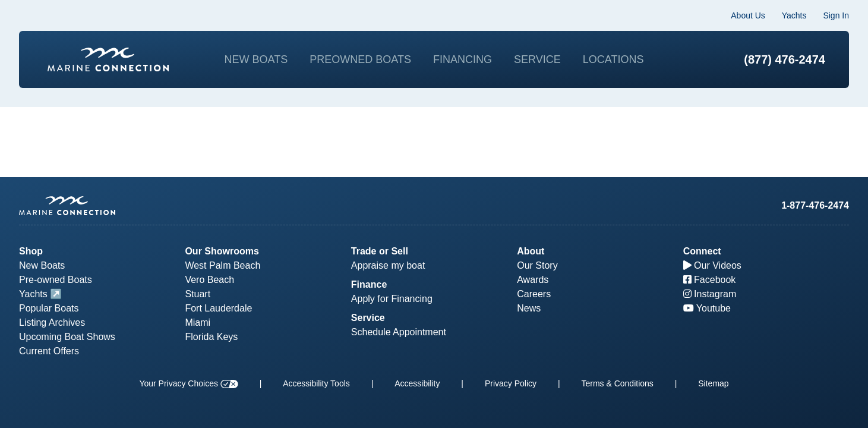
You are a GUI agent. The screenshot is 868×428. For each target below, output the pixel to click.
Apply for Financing (392, 299)
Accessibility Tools (316, 383)
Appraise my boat (388, 265)
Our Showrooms (222, 251)
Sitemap (713, 383)
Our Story (537, 265)
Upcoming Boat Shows (67, 337)
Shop (31, 251)
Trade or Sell (380, 251)
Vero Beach (209, 280)
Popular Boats (49, 308)
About (531, 251)
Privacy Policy (511, 383)
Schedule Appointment (399, 332)
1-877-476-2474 (815, 205)
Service (537, 59)
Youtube (707, 308)
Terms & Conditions (617, 383)
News (529, 308)
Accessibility (417, 383)
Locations (613, 59)
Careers (534, 294)
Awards (533, 280)
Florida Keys (211, 337)
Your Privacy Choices (188, 383)
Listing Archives (52, 322)
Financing (463, 59)
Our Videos (712, 265)
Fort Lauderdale (218, 308)
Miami (198, 322)
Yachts (794, 15)
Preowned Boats (360, 59)
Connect (702, 251)
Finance (369, 284)
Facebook (710, 280)
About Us (748, 15)
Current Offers (49, 351)
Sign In (836, 15)
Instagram (710, 294)
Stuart (198, 294)
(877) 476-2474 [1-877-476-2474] (785, 59)
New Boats (256, 59)
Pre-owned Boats (56, 280)
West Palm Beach (222, 265)
